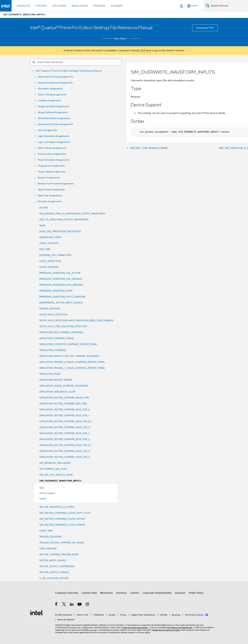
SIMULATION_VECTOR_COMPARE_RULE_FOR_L (64, 433)
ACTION (44, 208)
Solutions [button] (60, 6)
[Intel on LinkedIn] (72, 605)
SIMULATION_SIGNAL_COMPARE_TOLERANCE (64, 386)
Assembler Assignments (50, 89)
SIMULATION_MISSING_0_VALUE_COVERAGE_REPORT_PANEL (72, 362)
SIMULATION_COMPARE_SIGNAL (57, 338)
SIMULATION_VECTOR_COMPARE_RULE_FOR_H (65, 427)
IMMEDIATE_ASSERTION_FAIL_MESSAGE (61, 279)
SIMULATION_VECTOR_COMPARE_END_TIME (63, 404)
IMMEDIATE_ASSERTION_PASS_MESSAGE (61, 285)
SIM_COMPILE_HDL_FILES (53, 469)
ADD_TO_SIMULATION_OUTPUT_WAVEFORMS (64, 220)
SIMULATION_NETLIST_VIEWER (56, 380)
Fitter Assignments (48, 130)
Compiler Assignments (49, 101)
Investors (121, 593)
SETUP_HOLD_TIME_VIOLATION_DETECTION (63, 326)
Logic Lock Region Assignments (54, 142)
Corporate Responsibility (157, 593)
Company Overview (67, 593)
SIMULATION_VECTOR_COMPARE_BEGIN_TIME (64, 398)
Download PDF (205, 28)
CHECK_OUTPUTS (49, 243)
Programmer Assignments (51, 166)
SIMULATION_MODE (50, 374)
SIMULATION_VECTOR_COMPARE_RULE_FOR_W (65, 445)
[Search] (208, 6)
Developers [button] (80, 6)
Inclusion (180, 593)
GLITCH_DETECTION (50, 261)
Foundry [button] (117, 6)
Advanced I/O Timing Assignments (55, 77)
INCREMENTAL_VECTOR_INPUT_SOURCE (61, 303)
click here (145, 50)
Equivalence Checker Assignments (55, 124)
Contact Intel (89, 593)
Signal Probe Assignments (51, 190)
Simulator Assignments (50, 201)
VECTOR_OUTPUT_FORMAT (54, 572)
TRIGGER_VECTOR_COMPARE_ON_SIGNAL (62, 543)
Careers (135, 593)
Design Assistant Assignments (53, 106)
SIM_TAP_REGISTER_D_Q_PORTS (57, 507)
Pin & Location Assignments (52, 154)
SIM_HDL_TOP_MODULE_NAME (56, 475)
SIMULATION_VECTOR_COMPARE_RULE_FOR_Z (65, 457)
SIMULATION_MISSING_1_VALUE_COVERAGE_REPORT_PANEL (72, 368)
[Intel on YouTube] (80, 605)
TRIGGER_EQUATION (50, 537)
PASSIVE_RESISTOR (50, 309)
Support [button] (41, 6)
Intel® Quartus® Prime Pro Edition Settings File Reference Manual (68, 71)
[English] (193, 6)
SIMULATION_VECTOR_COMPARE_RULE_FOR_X (65, 451)
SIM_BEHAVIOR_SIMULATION (55, 463)
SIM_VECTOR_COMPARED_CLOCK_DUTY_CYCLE (65, 513)
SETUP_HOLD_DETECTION (53, 314)
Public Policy (196, 593)
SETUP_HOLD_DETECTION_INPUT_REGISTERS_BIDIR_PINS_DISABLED (76, 320)
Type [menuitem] (42, 488)
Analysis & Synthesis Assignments (55, 83)
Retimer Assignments (49, 178)
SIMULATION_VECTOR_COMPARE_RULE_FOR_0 (65, 409)
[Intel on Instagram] (88, 605)
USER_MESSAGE (48, 549)
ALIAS (42, 225)
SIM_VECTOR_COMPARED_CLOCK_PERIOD (62, 525)
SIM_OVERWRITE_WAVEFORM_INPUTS (60, 481)
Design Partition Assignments (53, 112)
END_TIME (45, 249)
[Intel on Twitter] (64, 605)
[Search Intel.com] (229, 6)
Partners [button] (99, 6)
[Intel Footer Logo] (37, 613)
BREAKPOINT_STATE (50, 237)
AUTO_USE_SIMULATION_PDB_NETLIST (60, 231)
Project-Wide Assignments (52, 172)
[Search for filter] (76, 62)
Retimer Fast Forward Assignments (56, 184)
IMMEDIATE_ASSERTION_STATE (56, 291)
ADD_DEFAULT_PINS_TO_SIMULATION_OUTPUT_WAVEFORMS (72, 214)
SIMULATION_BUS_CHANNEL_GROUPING (61, 332)
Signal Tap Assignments (50, 196)
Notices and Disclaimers (182, 627)
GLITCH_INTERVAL (49, 267)
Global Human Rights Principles (166, 630)
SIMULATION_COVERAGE (53, 350)
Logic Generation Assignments (53, 136)
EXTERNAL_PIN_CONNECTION (55, 255)
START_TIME (46, 531)
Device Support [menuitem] (47, 493)
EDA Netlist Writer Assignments (54, 118)
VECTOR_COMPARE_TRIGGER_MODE (59, 554)
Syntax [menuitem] (43, 499)
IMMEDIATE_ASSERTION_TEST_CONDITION (62, 297)
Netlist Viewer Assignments (52, 148)
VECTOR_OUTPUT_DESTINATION (57, 566)
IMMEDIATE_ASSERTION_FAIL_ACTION (60, 273)
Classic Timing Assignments (52, 95)
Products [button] (24, 6)
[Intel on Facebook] (56, 605)
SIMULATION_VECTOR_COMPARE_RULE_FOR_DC (65, 421)
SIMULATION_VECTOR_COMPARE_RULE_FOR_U (65, 439)
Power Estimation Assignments (54, 160)
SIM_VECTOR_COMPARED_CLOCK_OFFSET (62, 519)
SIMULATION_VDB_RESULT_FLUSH (58, 392)
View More (122, 39)
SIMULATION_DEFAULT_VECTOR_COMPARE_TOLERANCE (69, 356)
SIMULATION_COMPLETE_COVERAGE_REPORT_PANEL (68, 344)
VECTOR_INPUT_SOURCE (53, 560)
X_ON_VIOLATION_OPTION (54, 578)
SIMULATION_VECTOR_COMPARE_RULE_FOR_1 (65, 415)
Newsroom (106, 593)
